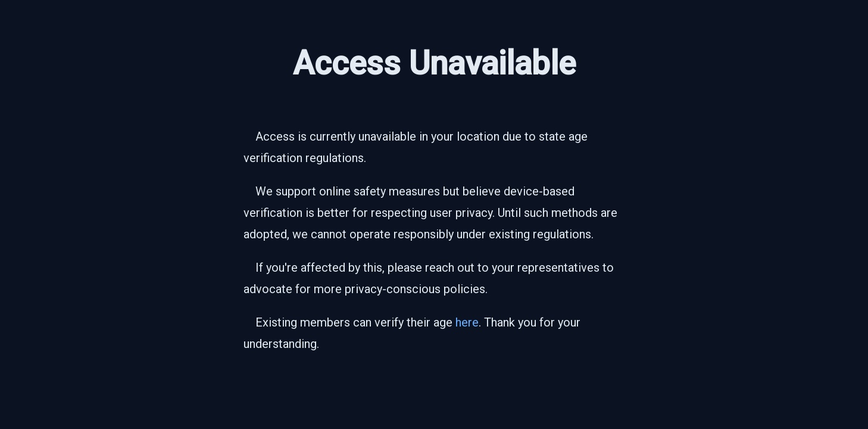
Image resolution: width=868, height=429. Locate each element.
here (467, 322)
